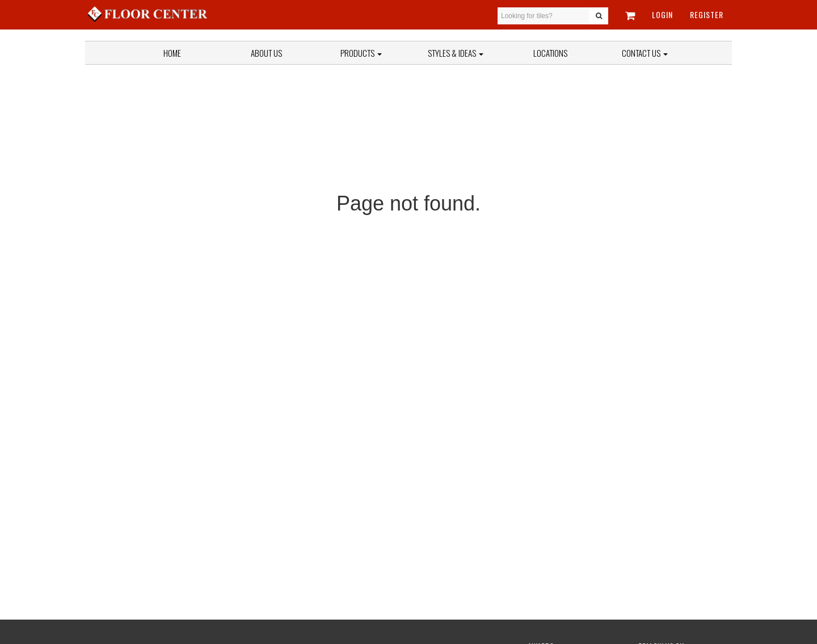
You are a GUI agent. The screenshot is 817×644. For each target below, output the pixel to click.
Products (361, 53)
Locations (550, 53)
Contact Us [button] (645, 53)
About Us (266, 53)
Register (707, 14)
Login (662, 14)
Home (172, 53)
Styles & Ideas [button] (456, 53)
